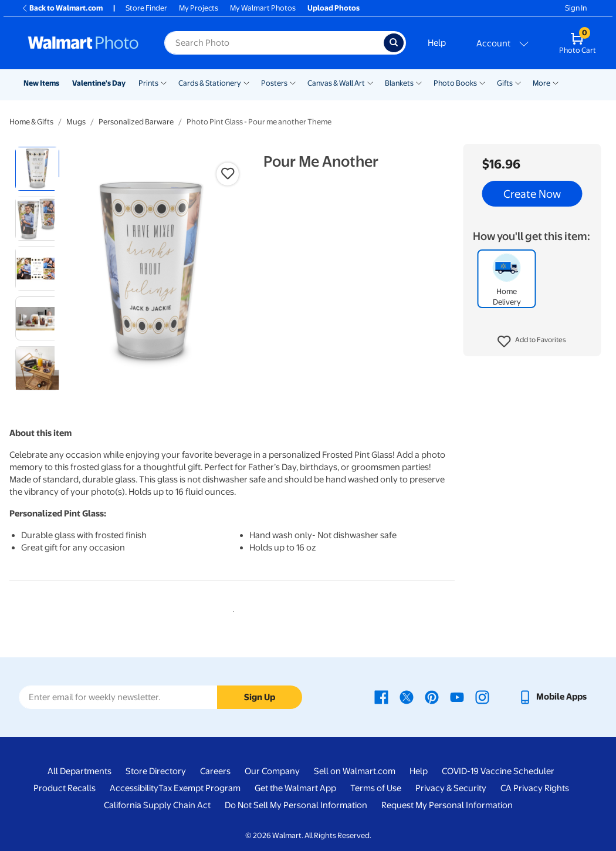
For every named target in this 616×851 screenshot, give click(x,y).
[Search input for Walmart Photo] (274, 43)
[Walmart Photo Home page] (83, 43)
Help (437, 43)
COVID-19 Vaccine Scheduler (498, 771)
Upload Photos (334, 8)
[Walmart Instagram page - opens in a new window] (482, 697)
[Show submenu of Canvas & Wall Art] (370, 82)
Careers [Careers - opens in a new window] (215, 771)
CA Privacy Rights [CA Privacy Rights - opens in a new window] (535, 788)
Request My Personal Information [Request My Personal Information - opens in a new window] (447, 805)
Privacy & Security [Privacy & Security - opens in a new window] (451, 788)
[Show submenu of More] (556, 82)
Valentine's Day (99, 83)
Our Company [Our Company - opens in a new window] (272, 771)
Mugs (76, 122)
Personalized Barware (136, 122)
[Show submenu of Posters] (293, 82)
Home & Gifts (31, 122)
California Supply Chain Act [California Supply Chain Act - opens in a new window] (157, 805)
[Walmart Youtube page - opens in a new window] (457, 697)
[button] (532, 342)
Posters (274, 83)
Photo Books (455, 83)
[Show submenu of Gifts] (518, 82)
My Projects (199, 8)
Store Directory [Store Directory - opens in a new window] (156, 771)
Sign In (576, 8)
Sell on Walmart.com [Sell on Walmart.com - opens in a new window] (355, 771)
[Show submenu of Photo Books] (482, 82)
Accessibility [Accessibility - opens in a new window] (134, 788)
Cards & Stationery (210, 83)
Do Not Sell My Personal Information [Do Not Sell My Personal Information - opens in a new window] (296, 805)
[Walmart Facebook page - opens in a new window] (381, 697)
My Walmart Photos (263, 8)
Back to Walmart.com (62, 8)
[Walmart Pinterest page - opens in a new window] (432, 697)
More (541, 83)
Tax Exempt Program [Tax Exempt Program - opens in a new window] (199, 788)
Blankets (399, 83)
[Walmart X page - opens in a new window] (407, 697)
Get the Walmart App (295, 788)
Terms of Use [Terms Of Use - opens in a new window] (376, 788)
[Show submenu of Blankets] (419, 82)
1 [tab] (231, 609)
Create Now (532, 194)
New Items (41, 83)
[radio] (37, 169)
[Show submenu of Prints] (164, 82)
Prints (148, 83)
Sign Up (260, 697)
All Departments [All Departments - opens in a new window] (79, 771)
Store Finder (146, 8)
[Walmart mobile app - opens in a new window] (552, 697)
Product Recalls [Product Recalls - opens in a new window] (65, 788)
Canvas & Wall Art (336, 83)
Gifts (505, 83)
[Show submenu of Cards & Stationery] (246, 82)
